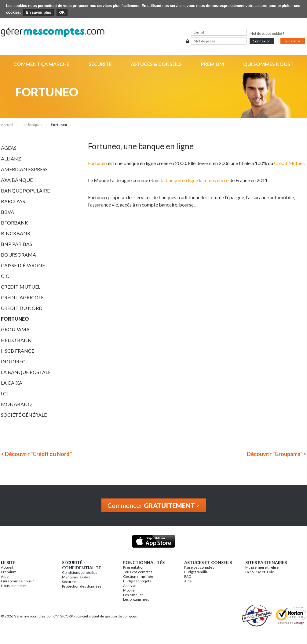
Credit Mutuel (21, 287)
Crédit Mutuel (289, 163)
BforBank (15, 223)
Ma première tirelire (262, 567)
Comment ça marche (41, 64)
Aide (5, 576)
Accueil (7, 567)
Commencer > (154, 505)
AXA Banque (17, 180)
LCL (5, 393)
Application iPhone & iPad (153, 541)
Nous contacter (14, 586)
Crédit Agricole (22, 297)
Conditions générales (80, 572)
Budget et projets (137, 581)
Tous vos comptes (138, 572)
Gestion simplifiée (138, 576)
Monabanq (16, 404)
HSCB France (18, 351)
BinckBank (16, 233)
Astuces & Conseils (156, 64)
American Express (24, 169)
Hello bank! (17, 340)
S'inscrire (292, 41)
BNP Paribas (16, 244)
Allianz (11, 158)
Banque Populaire (25, 191)
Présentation (134, 567)
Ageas (9, 148)
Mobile (129, 590)
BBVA (7, 212)
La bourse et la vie (260, 572)
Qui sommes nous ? (268, 64)
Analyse (130, 586)
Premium (212, 64)
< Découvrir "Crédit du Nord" (36, 454)
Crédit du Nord (22, 308)
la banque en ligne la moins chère (195, 180)
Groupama (15, 329)
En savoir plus (38, 13)
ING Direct (15, 361)
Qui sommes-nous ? (17, 581)
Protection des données (82, 586)
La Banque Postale (26, 372)
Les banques (133, 595)
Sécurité (100, 64)
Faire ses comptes (199, 567)
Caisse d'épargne (23, 265)
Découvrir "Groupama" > (277, 454)
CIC (5, 276)
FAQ (188, 576)
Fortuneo (15, 319)
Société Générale (24, 415)
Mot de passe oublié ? (267, 33)
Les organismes (136, 599)
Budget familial (196, 572)
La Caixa (12, 383)
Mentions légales (76, 577)
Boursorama (18, 255)
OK (62, 13)
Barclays (13, 201)
